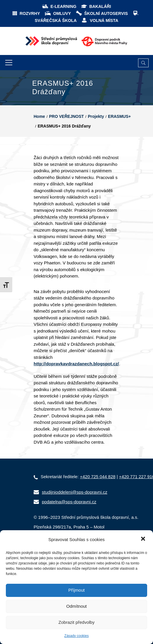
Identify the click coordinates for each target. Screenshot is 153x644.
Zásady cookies (76, 636)
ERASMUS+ (119, 116)
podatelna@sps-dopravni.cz (69, 502)
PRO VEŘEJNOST (67, 116)
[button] (144, 539)
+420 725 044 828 (98, 477)
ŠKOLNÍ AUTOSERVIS (102, 13)
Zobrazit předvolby (76, 622)
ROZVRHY (26, 13)
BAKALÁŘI (96, 6)
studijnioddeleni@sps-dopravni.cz (75, 492)
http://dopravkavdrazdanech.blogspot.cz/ (76, 364)
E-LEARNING (59, 6)
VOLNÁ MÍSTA (100, 20)
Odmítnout (76, 606)
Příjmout (77, 590)
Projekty (96, 116)
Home (39, 116)
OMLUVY (58, 13)
